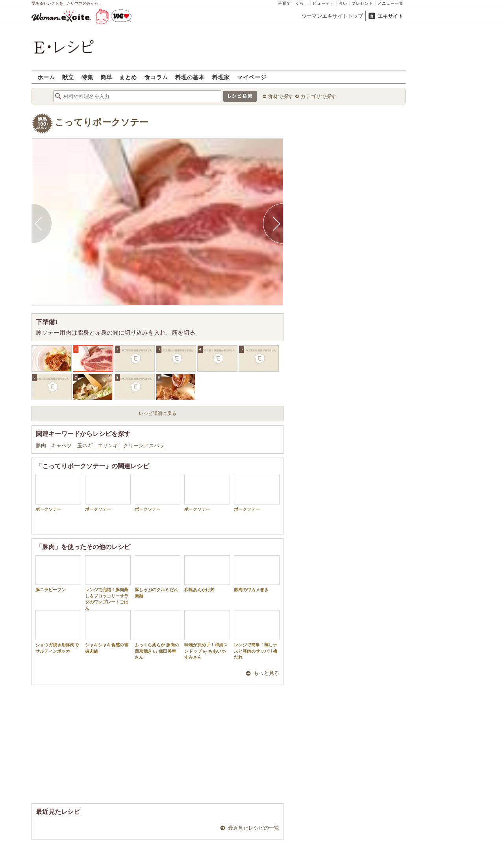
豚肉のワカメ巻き (257, 574)
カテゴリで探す (318, 96)
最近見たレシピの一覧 (254, 828)
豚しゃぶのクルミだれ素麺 (157, 577)
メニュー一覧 (391, 3)
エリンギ (108, 446)
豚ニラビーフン (58, 574)
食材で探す (281, 96)
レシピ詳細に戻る (157, 413)
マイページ (252, 77)
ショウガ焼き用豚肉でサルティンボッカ (58, 632)
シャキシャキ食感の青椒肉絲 (108, 632)
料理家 (221, 77)
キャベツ (62, 446)
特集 (87, 77)
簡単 (106, 77)
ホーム (46, 77)
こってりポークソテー (102, 122)
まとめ (128, 77)
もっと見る (266, 673)
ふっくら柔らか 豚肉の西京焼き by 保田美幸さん (157, 635)
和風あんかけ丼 (207, 574)
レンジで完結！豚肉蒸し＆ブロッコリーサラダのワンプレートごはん (108, 583)
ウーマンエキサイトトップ (332, 16)
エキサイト (390, 16)
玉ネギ (85, 446)
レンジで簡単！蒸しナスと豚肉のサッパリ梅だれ (257, 635)
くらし (302, 3)
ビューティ (323, 3)
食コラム (156, 77)
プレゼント (362, 3)
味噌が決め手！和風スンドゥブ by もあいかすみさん (207, 635)
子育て (284, 3)
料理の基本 (190, 77)
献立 (68, 77)
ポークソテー (58, 493)
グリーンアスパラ (144, 446)
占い (343, 3)
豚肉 (42, 446)
